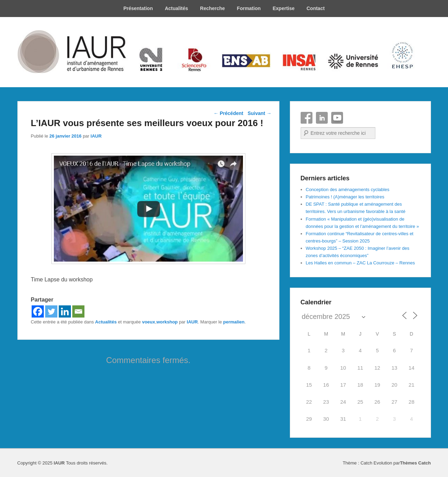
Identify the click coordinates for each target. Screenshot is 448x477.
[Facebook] (38, 311)
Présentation (138, 8)
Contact (316, 8)
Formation (249, 8)
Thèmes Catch (416, 463)
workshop (167, 322)
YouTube (337, 118)
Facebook (307, 118)
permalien (234, 322)
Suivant (259, 113)
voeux (149, 322)
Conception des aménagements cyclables (348, 190)
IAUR (96, 136)
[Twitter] (51, 311)
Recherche (213, 8)
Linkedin (322, 118)
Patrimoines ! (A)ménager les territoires (345, 197)
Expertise (283, 8)
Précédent (228, 113)
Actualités (176, 8)
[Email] (78, 311)
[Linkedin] (65, 311)
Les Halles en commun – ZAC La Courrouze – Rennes (360, 263)
